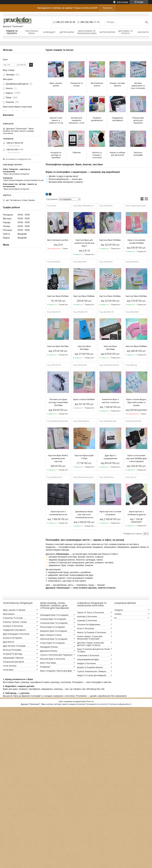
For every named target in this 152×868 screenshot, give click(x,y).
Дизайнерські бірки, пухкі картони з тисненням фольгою (84, 514)
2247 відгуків (122, 2)
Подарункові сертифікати (118, 119)
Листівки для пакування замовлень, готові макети (76, 120)
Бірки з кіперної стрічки (51, 635)
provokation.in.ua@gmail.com (18, 159)
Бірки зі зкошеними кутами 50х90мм (136, 241)
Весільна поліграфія (138, 154)
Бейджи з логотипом (86, 663)
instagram (119, 610)
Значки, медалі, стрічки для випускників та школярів (90, 638)
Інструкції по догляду (13, 654)
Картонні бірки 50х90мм (110, 240)
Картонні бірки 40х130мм (110, 348)
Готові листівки (10, 666)
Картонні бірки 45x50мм (110, 296)
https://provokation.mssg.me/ (16, 174)
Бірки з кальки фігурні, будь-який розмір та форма (136, 402)
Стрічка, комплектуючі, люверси (92, 671)
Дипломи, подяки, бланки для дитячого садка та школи (91, 644)
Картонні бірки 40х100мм (84, 348)
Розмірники (45, 667)
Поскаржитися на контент (97, 704)
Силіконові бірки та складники (54, 623)
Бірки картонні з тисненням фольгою (58, 513)
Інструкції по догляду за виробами (56, 155)
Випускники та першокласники (87, 32)
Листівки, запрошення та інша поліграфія (138, 86)
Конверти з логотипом (13, 626)
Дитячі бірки (67, 32)
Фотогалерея (107, 32)
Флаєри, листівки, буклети (118, 84)
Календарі (49, 32)
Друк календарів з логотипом (16, 634)
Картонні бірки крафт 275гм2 (84, 457)
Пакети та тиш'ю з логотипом (90, 612)
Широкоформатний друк (88, 659)
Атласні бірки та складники (52, 643)
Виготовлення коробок (58, 240)
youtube (118, 614)
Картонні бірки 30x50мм (58, 296)
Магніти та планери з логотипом (97, 155)
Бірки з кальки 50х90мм (84, 399)
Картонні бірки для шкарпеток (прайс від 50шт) (84, 243)
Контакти (143, 32)
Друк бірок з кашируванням (110, 457)
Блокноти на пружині (12, 638)
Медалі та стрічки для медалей (92, 675)
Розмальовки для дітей (13, 662)
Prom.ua (90, 702)
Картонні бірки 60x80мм (136, 346)
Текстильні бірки (32, 32)
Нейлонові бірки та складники (54, 639)
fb (115, 618)
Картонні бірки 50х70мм (58, 346)
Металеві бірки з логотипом (53, 659)
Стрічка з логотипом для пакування (56, 655)
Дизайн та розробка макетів (90, 667)
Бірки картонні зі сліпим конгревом (110, 513)
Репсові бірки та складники (52, 627)
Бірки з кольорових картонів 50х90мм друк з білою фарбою (136, 458)
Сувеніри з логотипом (87, 620)
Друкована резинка (49, 651)
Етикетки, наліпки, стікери (15, 622)
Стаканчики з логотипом (88, 655)
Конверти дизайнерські (97, 119)
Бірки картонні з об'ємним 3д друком (137, 513)
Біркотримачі (9, 614)
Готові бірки (8, 670)
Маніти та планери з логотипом (92, 632)
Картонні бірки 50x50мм (136, 296)
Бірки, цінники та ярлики (14, 610)
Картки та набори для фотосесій (118, 154)
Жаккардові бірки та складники (54, 615)
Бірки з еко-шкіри (48, 663)
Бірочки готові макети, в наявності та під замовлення (56, 120)
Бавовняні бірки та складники (54, 631)
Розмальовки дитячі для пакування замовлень (138, 120)
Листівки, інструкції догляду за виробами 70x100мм (58, 402)
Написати (107, 8)
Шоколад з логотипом (87, 616)
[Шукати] (146, 22)
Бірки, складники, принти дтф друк (56, 671)
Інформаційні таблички (13, 658)
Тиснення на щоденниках (89, 624)
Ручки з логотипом (86, 628)
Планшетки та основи (76, 84)
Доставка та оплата (125, 32)
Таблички (76, 153)
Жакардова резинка (49, 647)
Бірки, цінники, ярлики (56, 84)
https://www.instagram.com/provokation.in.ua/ (24, 180)
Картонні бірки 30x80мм (84, 296)
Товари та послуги (12, 32)
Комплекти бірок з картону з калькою (110, 401)
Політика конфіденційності (120, 704)
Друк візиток (8, 642)
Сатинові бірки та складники (53, 619)
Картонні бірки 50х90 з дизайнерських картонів (58, 458)
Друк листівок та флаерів (14, 646)
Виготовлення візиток (97, 84)
